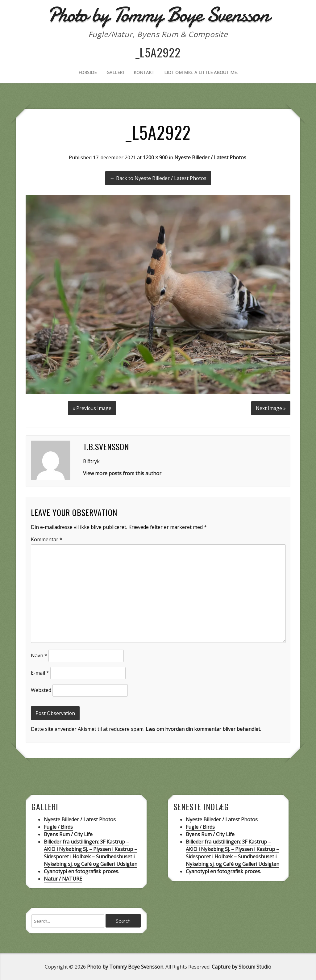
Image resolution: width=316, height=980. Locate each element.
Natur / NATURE (63, 878)
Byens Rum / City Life (68, 834)
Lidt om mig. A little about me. (201, 72)
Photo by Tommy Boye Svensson (125, 966)
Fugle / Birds (58, 826)
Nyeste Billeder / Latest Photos (210, 157)
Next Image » (270, 407)
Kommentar (47, 538)
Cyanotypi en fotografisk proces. (81, 871)
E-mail (40, 672)
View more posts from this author (122, 472)
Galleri (115, 72)
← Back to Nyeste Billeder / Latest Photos (158, 178)
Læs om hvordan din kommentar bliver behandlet (203, 728)
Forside (87, 72)
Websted (41, 689)
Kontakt (144, 72)
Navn (39, 655)
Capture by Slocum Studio (241, 966)
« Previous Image (92, 407)
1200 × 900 (155, 157)
